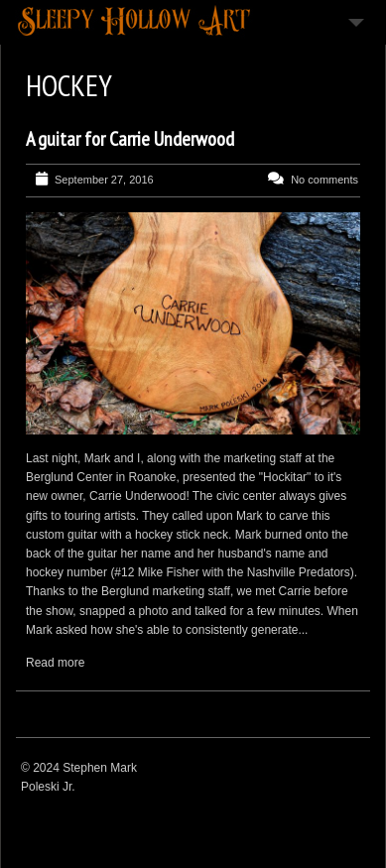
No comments (324, 180)
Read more (55, 663)
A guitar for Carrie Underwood (130, 139)
